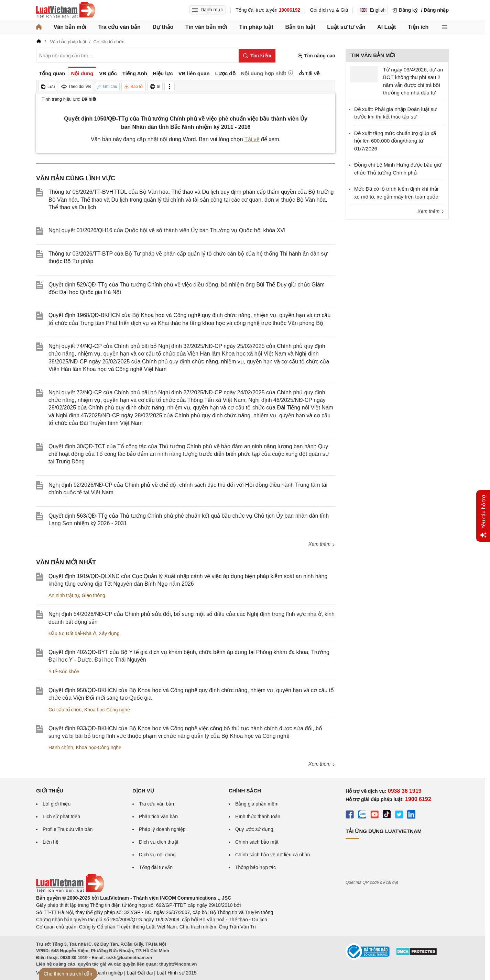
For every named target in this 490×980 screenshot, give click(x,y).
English (373, 10)
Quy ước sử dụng (254, 829)
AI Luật (386, 27)
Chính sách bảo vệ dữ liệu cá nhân (273, 855)
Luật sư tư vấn (346, 27)
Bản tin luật (300, 27)
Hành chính (61, 747)
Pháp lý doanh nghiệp (162, 829)
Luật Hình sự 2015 (177, 973)
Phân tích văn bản (158, 816)
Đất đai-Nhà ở (81, 633)
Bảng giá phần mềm (257, 804)
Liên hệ (51, 842)
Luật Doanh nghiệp (102, 973)
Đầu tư (56, 633)
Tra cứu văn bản (119, 27)
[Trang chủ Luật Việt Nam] (66, 10)
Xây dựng (109, 633)
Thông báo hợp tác (255, 867)
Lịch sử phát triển (61, 816)
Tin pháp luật (256, 27)
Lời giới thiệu (57, 804)
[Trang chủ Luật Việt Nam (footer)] (70, 891)
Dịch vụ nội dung (157, 855)
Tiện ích (418, 27)
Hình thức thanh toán (258, 816)
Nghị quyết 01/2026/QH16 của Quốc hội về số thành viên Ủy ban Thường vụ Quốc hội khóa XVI (167, 230)
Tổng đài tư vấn (156, 867)
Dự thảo (163, 27)
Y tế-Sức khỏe (64, 672)
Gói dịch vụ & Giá (329, 10)
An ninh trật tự (64, 595)
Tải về (252, 139)
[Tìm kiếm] (257, 56)
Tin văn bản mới (206, 27)
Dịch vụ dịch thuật (159, 842)
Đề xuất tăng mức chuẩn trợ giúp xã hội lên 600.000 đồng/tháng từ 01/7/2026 (395, 141)
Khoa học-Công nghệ (107, 710)
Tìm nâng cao (316, 56)
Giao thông (93, 595)
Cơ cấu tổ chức (65, 710)
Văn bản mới (70, 27)
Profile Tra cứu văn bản (68, 829)
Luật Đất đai (140, 973)
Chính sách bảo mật (257, 842)
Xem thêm (322, 544)
